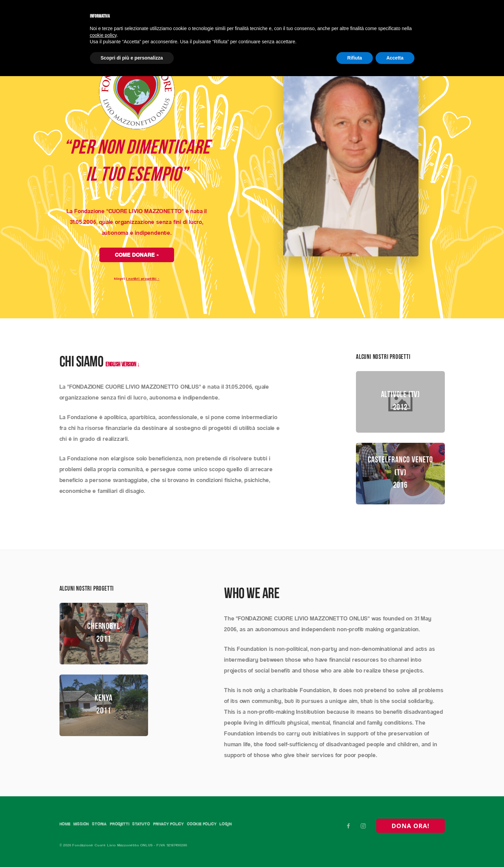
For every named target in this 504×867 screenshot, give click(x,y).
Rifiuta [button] (355, 58)
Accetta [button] (395, 58)
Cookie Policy (253, 818)
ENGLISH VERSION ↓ (123, 359)
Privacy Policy (210, 818)
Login (66, 827)
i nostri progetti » (143, 272)
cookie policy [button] (103, 35)
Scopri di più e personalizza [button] (132, 58)
